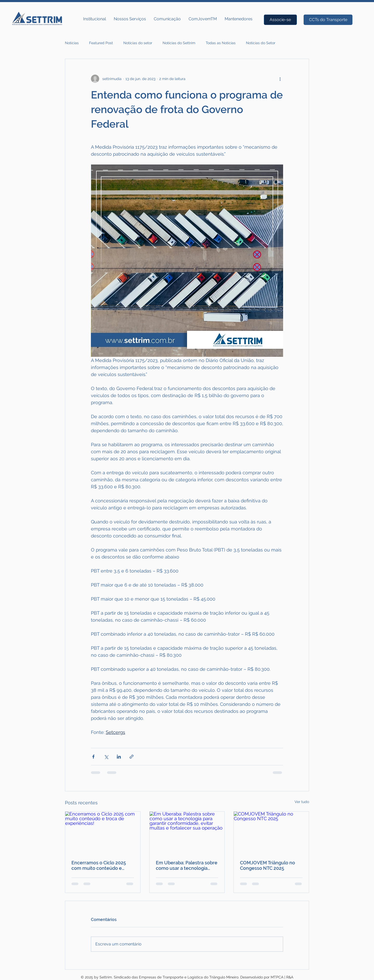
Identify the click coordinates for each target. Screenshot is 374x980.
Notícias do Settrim (179, 43)
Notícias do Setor (261, 43)
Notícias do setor (138, 43)
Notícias (72, 43)
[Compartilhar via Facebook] (93, 757)
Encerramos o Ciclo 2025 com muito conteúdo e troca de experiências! (99, 865)
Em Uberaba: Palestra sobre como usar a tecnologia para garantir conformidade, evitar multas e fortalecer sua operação (187, 865)
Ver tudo (302, 802)
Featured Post (101, 43)
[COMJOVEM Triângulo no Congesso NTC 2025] (271, 833)
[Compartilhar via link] (132, 757)
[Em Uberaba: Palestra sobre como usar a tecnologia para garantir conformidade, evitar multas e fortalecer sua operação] (187, 833)
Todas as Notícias (221, 43)
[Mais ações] (280, 79)
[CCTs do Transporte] (328, 20)
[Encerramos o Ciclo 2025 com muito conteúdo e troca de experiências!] (103, 833)
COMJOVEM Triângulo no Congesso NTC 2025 (268, 865)
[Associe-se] (280, 20)
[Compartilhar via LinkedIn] (119, 757)
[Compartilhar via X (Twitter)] (106, 757)
